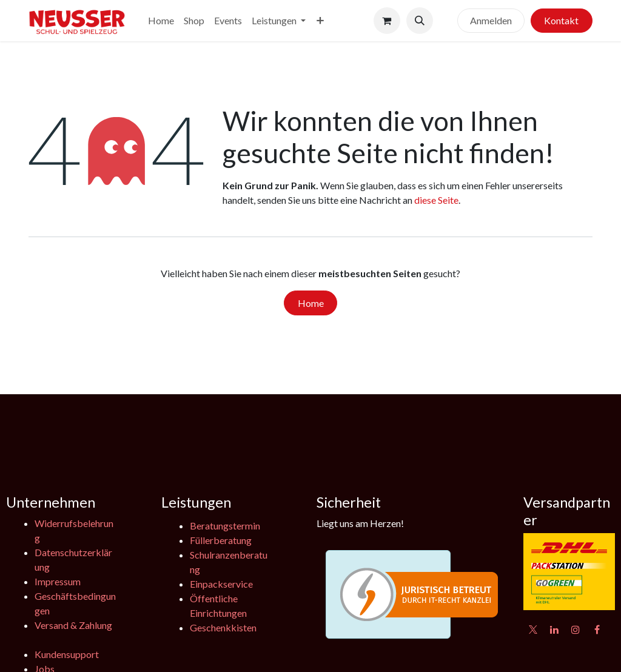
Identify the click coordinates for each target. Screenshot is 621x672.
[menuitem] (161, 21)
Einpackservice (221, 584)
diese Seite (436, 200)
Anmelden (491, 20)
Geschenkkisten (223, 627)
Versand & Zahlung (73, 625)
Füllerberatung (221, 540)
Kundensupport (67, 654)
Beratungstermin (225, 526)
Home (311, 303)
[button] (420, 21)
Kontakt (561, 20)
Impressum (58, 581)
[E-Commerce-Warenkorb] (387, 21)
